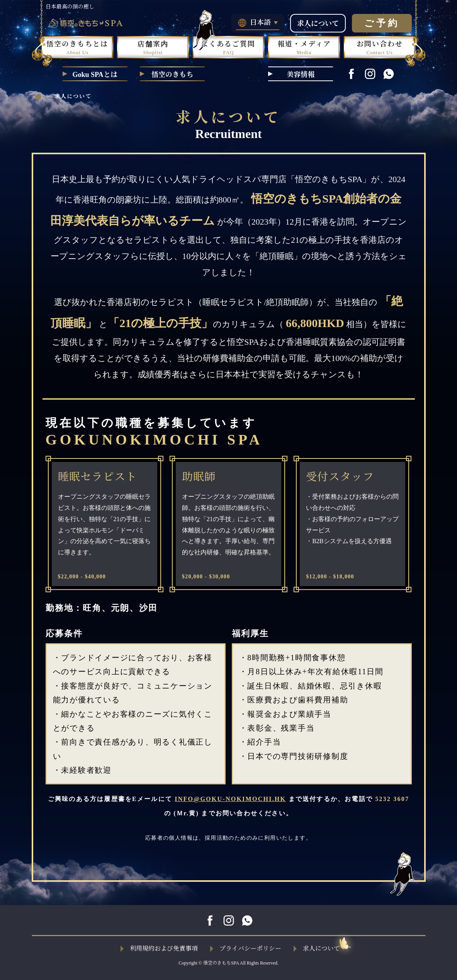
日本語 (258, 23)
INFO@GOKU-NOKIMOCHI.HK (230, 799)
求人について (318, 24)
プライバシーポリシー (246, 948)
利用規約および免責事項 (159, 948)
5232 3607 (392, 799)
